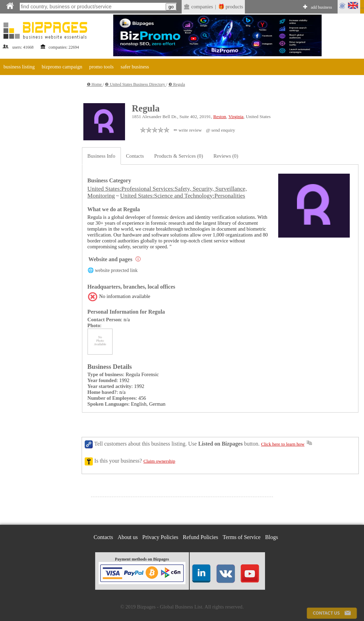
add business (321, 7)
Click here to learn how (283, 444)
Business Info (101, 156)
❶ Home (95, 84)
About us (128, 537)
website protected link (116, 270)
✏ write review (188, 130)
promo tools (101, 67)
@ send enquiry (221, 130)
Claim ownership (159, 461)
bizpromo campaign (62, 67)
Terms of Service (242, 537)
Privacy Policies (160, 537)
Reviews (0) (226, 156)
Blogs (271, 537)
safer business (135, 67)
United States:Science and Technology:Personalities (183, 196)
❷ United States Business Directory (135, 84)
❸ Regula (177, 84)
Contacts (135, 156)
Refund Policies (200, 537)
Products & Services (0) (179, 156)
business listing (19, 67)
